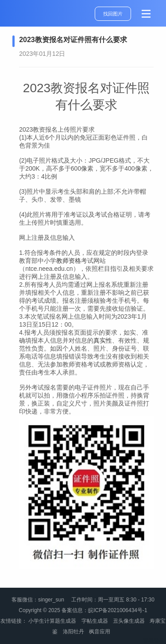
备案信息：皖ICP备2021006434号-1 (104, 610)
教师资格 (69, 261)
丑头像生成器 (129, 621)
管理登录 (154, 640)
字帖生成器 (95, 621)
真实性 (103, 340)
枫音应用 (100, 632)
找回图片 (113, 14)
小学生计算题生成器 (52, 621)
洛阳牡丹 (73, 632)
